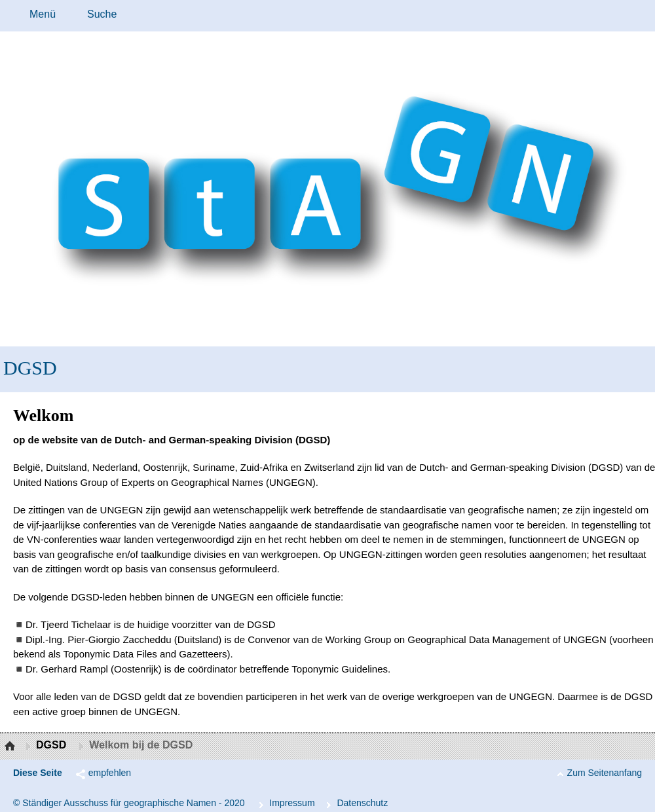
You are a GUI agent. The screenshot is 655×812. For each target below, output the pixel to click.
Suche (102, 14)
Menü (43, 14)
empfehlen (110, 773)
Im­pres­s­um (292, 803)
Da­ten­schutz (362, 803)
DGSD (30, 368)
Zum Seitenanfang (605, 773)
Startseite (11, 747)
